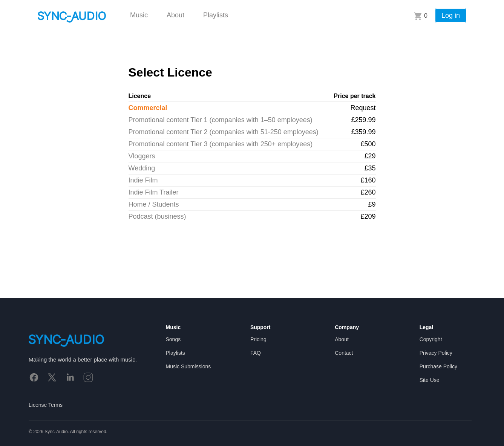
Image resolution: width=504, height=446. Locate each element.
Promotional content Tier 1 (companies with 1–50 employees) (221, 120)
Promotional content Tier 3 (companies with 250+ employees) (221, 144)
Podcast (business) (157, 216)
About (175, 15)
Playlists (216, 15)
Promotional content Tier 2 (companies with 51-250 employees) (224, 132)
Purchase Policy (438, 366)
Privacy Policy (436, 353)
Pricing (258, 339)
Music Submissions (188, 366)
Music (139, 15)
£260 (368, 192)
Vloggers (142, 156)
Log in (451, 15)
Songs (173, 339)
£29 (370, 156)
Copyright (431, 339)
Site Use (430, 380)
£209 (368, 216)
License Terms (46, 405)
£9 (372, 204)
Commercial (148, 108)
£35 (370, 168)
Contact (344, 353)
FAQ (256, 353)
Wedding (142, 168)
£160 (368, 180)
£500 (368, 144)
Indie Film (143, 180)
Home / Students (154, 204)
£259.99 (363, 120)
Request (363, 108)
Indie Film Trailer (154, 192)
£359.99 (363, 132)
